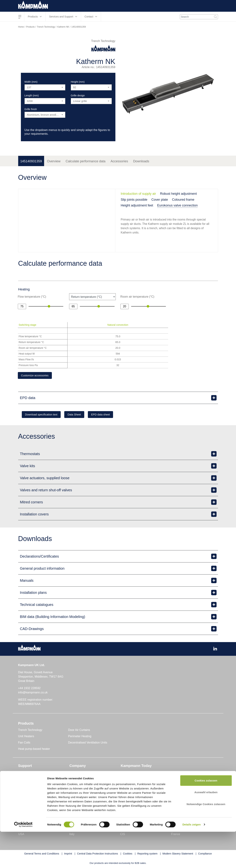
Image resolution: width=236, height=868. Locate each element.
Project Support (28, 792)
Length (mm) (32, 95)
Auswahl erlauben (206, 829)
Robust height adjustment (178, 194)
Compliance (77, 798)
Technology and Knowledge (138, 779)
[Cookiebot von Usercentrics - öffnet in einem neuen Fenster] (23, 861)
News (124, 773)
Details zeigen (191, 861)
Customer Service (30, 786)
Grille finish (31, 109)
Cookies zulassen (206, 817)
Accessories (119, 161)
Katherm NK (63, 27)
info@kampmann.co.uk (33, 693)
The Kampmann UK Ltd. (85, 773)
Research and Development (87, 786)
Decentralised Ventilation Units (88, 743)
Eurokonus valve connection (177, 205)
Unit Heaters (26, 737)
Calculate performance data (86, 161)
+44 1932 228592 (29, 689)
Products (30, 27)
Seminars (24, 798)
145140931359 (31, 161)
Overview (54, 161)
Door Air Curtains (79, 731)
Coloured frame (183, 200)
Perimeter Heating (80, 737)
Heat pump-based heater (34, 750)
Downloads (141, 161)
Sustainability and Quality (86, 792)
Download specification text (44, 415)
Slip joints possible (134, 200)
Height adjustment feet (137, 205)
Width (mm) (31, 82)
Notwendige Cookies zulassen (206, 840)
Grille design (78, 95)
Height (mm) (78, 82)
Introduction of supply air (138, 194)
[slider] (49, 306)
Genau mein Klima (81, 779)
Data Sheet (82, 415)
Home (21, 27)
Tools (22, 773)
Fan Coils (24, 743)
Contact (23, 779)
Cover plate (160, 200)
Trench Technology (46, 27)
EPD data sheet (113, 415)
